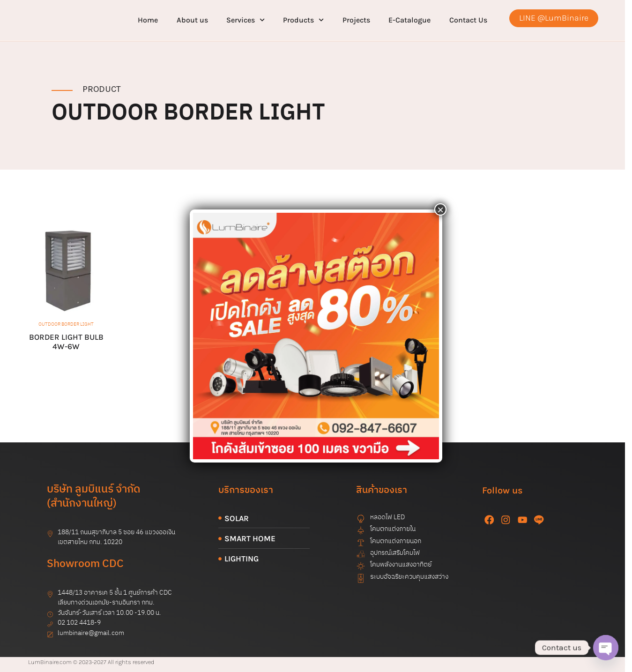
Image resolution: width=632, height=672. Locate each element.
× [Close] (440, 209)
